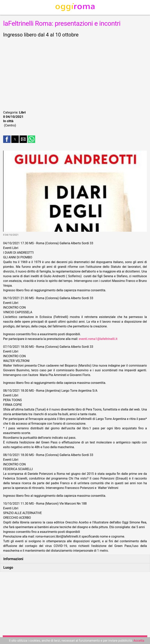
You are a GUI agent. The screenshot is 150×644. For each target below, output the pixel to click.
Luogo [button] (8, 567)
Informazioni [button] (13, 559)
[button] (7, 139)
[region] (75, 73)
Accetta (139, 641)
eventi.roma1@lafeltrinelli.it (98, 339)
